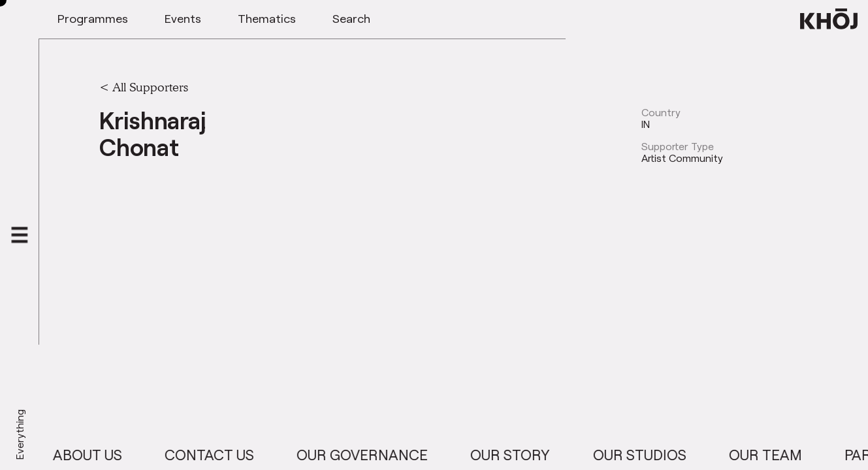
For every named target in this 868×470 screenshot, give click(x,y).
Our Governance (371, 455)
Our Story (520, 455)
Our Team (775, 455)
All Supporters (150, 87)
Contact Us (218, 455)
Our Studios (649, 455)
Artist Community (682, 158)
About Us (97, 455)
